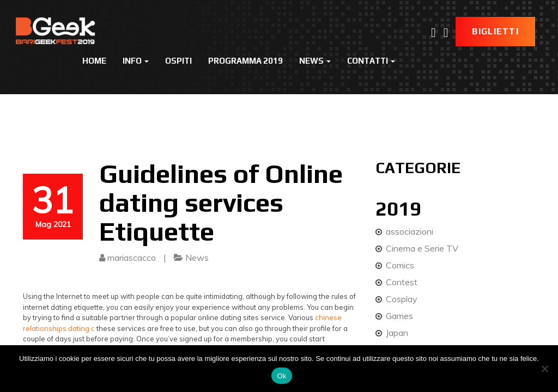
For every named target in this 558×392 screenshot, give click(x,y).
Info (136, 61)
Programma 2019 (245, 61)
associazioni (410, 231)
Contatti (371, 61)
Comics (400, 265)
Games (399, 316)
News (315, 61)
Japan (397, 333)
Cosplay (402, 299)
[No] (544, 369)
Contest (402, 282)
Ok (281, 376)
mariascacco (132, 258)
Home (94, 61)
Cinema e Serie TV (422, 248)
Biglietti (495, 31)
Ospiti (178, 61)
